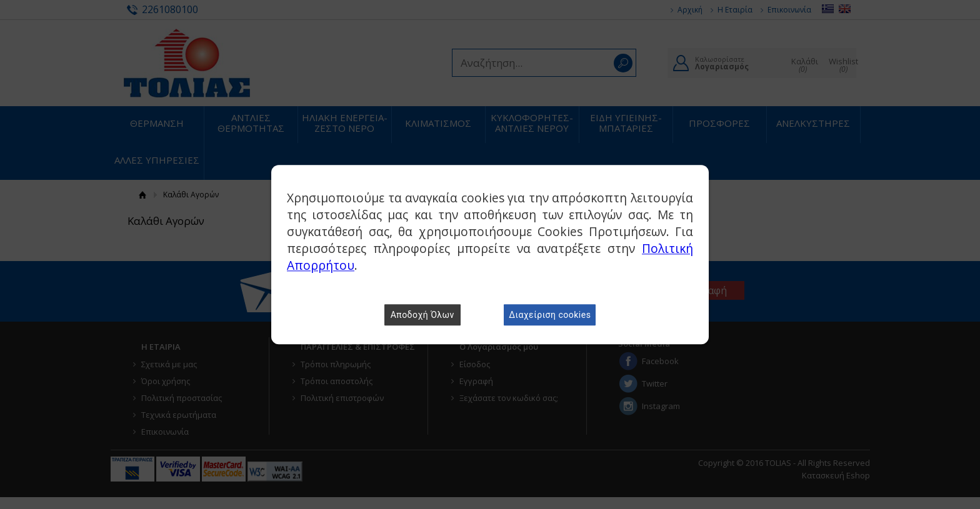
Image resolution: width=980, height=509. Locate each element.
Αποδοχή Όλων (422, 315)
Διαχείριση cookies (550, 315)
